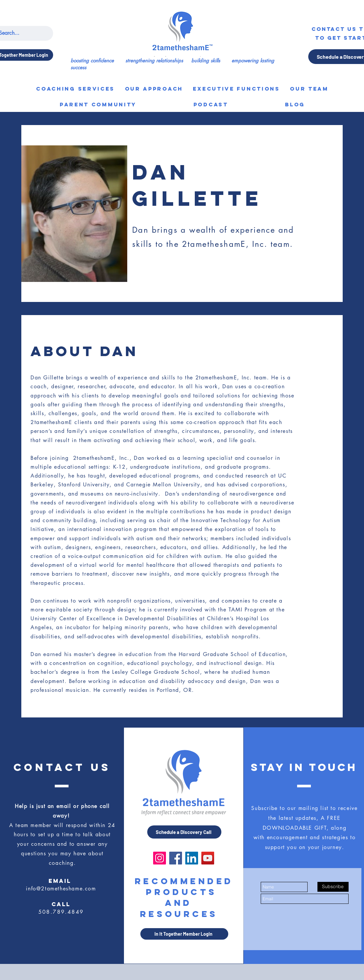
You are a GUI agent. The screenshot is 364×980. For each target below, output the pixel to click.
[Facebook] (176, 858)
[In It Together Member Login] (184, 934)
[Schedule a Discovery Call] (184, 832)
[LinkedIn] (192, 858)
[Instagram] (160, 858)
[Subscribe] (333, 887)
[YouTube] (208, 858)
